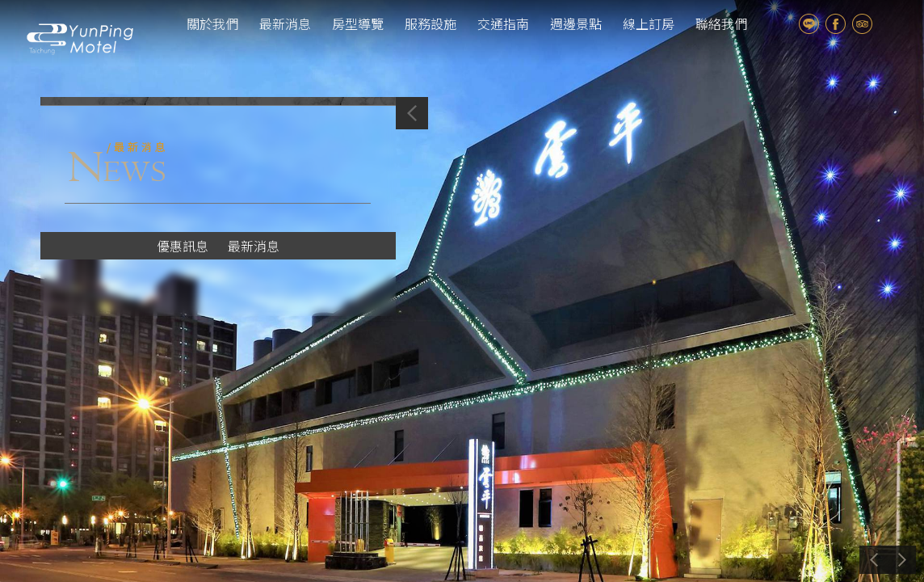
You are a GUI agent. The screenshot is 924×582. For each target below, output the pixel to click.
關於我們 (212, 23)
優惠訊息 (183, 246)
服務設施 (430, 23)
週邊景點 (576, 23)
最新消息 (285, 23)
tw (890, 24)
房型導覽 (358, 23)
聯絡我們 (721, 23)
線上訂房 (649, 23)
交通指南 (503, 23)
